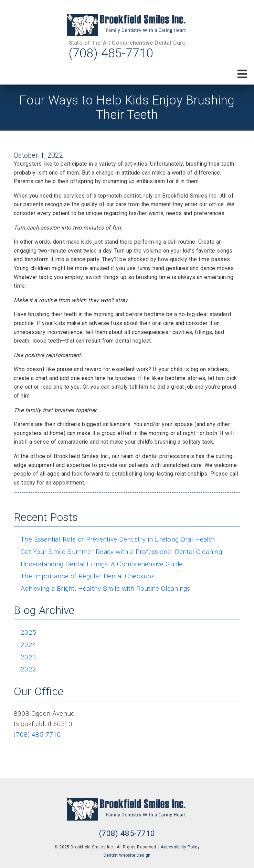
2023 (28, 657)
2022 (28, 669)
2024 (28, 645)
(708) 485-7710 (111, 53)
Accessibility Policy (180, 847)
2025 (28, 632)
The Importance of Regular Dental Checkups (88, 576)
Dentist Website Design (127, 855)
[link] (127, 25)
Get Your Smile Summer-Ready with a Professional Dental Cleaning (121, 552)
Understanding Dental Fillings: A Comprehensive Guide (102, 564)
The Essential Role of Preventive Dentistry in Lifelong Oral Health (118, 539)
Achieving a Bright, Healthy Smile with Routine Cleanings (105, 588)
